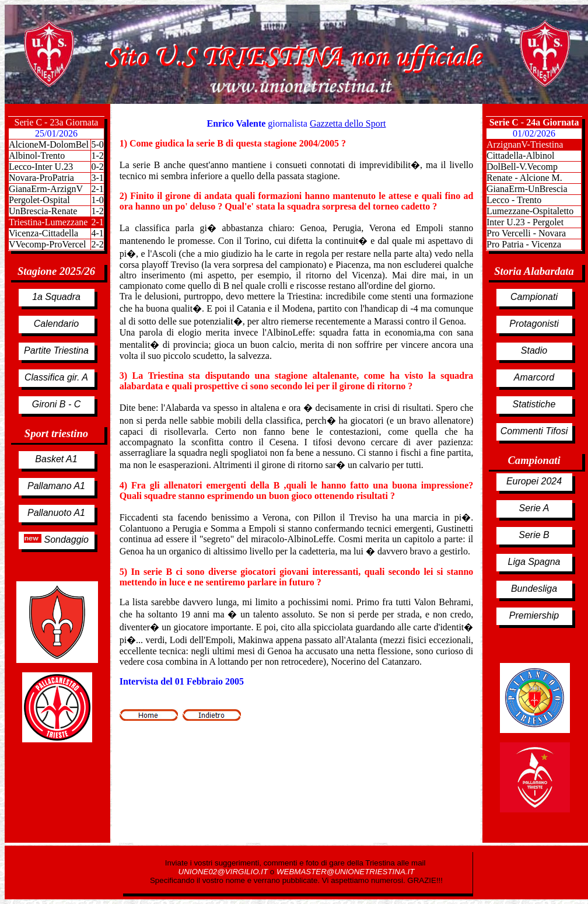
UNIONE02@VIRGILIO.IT (224, 872)
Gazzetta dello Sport (348, 123)
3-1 (97, 178)
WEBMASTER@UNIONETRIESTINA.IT (345, 872)
